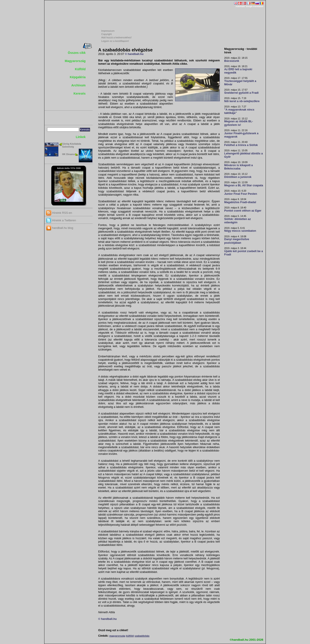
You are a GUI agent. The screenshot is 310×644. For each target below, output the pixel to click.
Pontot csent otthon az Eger (243, 211)
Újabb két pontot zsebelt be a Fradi (244, 253)
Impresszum (108, 31)
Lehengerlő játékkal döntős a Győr (243, 155)
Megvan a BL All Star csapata (244, 185)
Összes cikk (77, 53)
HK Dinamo (69, 154)
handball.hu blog (60, 228)
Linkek (81, 137)
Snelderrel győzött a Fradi (241, 93)
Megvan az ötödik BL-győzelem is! (239, 123)
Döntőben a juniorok (238, 177)
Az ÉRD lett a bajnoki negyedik (238, 71)
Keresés (80, 93)
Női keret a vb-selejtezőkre (242, 101)
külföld (130, 636)
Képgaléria (78, 77)
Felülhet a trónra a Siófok (241, 145)
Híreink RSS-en (59, 213)
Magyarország (75, 61)
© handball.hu (134, 54)
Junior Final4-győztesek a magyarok (241, 135)
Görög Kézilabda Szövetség (72, 145)
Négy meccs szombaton (240, 231)
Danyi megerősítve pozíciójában (237, 241)
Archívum (78, 85)
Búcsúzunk (232, 61)
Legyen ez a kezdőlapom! (115, 41)
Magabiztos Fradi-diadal (240, 202)
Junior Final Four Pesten (241, 194)
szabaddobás (142, 636)
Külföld (80, 69)
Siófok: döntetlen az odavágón (237, 221)
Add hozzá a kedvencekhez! (117, 37)
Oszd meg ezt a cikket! (113, 630)
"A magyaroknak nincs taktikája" (239, 111)
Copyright (106, 34)
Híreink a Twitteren (61, 220)
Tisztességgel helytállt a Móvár (240, 83)
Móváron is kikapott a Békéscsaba (238, 167)
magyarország (117, 636)
